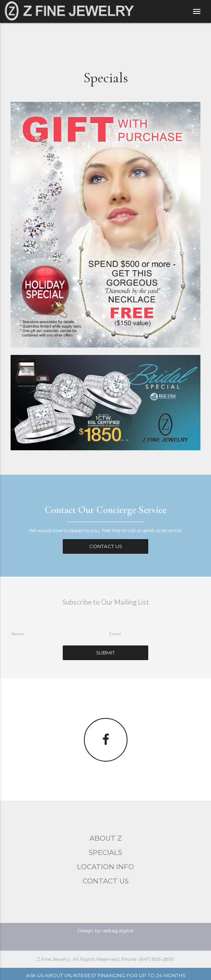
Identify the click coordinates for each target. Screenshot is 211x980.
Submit (105, 653)
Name (18, 634)
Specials (105, 852)
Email (115, 634)
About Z (106, 838)
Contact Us (105, 546)
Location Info (105, 867)
